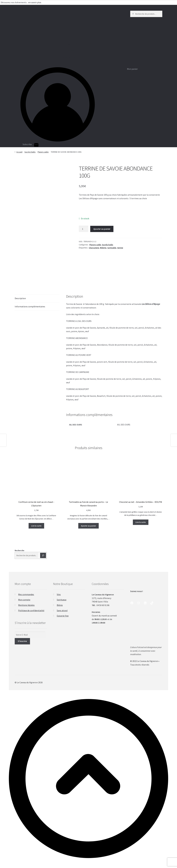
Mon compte (24, 600)
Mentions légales (26, 605)
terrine (120, 248)
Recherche (20, 550)
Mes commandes (26, 594)
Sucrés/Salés (30, 152)
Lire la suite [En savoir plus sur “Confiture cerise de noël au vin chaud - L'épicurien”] (36, 526)
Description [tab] (20, 298)
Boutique (46, 64)
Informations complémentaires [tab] (30, 306)
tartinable (112, 248)
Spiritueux (62, 600)
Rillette (103, 248)
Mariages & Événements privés (56, 44)
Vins (59, 594)
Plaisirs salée (43, 152)
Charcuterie (94, 248)
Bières (60, 605)
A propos (46, 37)
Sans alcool (62, 610)
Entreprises (47, 51)
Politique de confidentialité (31, 610)
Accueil (19, 152)
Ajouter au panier (102, 229)
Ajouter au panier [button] (88, 526)
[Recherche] (43, 555)
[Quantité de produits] (84, 229)
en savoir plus (35, 2)
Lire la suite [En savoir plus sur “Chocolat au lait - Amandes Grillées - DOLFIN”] (141, 522)
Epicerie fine (63, 616)
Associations (48, 57)
